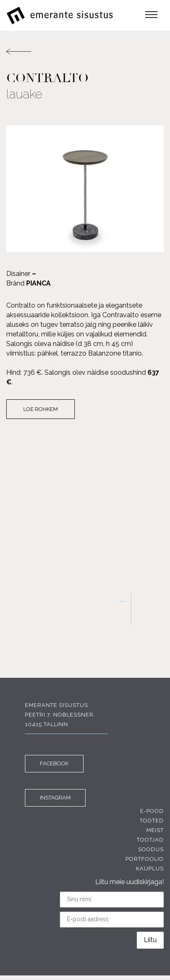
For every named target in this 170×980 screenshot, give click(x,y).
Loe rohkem (41, 409)
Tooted (152, 821)
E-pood (152, 811)
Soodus (151, 849)
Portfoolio (145, 859)
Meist (155, 830)
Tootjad (150, 840)
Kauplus (150, 868)
